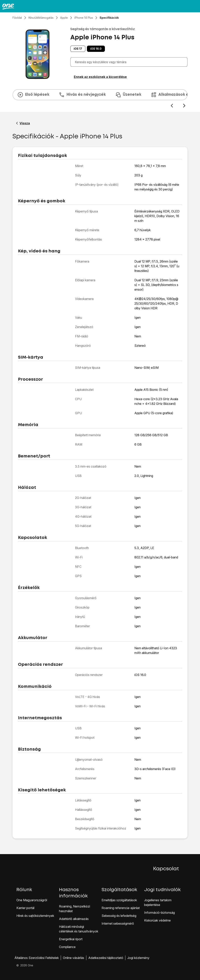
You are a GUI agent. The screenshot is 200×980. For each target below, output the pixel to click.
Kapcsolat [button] (166, 869)
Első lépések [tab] (33, 95)
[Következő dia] (184, 106)
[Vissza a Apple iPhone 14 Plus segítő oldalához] (23, 123)
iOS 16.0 (96, 49)
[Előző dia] (172, 106)
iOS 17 (78, 49)
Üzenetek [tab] (128, 95)
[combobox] (130, 62)
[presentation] (100, 99)
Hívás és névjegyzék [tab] (82, 95)
